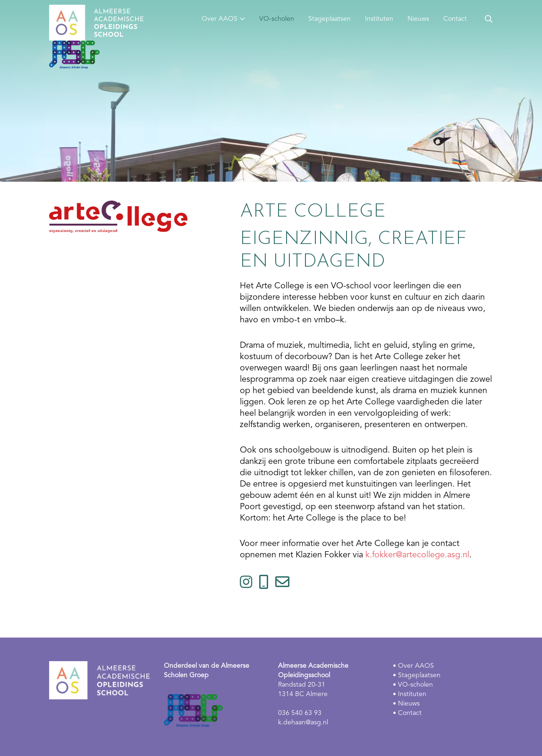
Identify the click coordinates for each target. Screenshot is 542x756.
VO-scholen (277, 19)
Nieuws (418, 19)
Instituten (379, 19)
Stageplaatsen (330, 19)
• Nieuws (406, 704)
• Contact (407, 713)
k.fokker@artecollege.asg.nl (417, 555)
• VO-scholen (413, 685)
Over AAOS (220, 19)
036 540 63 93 (300, 713)
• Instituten (410, 694)
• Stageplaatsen (417, 675)
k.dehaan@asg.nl (303, 722)
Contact (455, 19)
